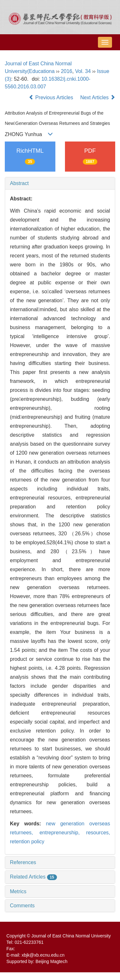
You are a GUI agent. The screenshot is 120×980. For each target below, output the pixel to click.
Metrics (18, 891)
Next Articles (98, 97)
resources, (98, 833)
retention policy (27, 842)
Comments (22, 906)
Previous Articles (52, 97)
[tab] (60, 183)
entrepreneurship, (63, 833)
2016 (67, 71)
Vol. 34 (83, 71)
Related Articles (33, 877)
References (23, 862)
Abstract (19, 183)
